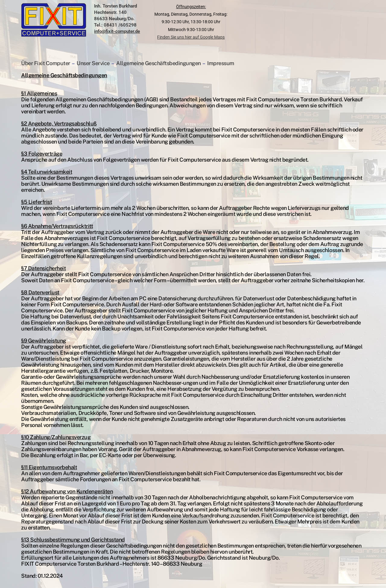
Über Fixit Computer (46, 63)
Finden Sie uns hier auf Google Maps (191, 37)
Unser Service (93, 63)
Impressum (221, 63)
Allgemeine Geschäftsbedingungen (158, 63)
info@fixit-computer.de (117, 31)
